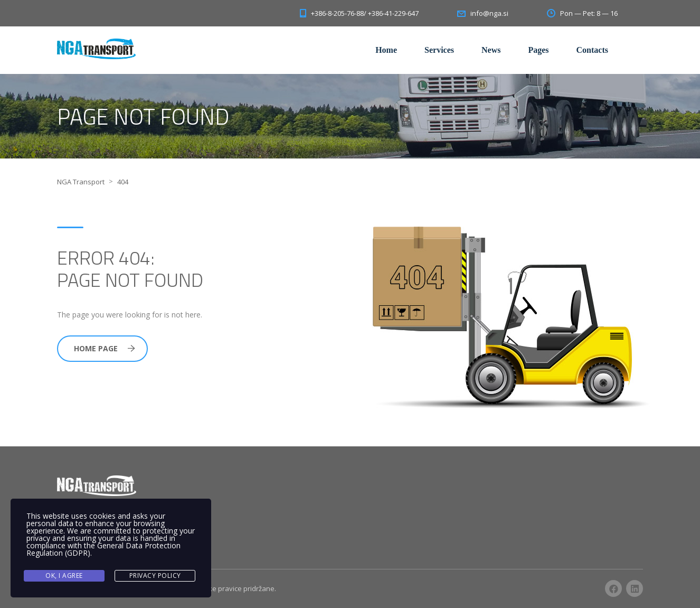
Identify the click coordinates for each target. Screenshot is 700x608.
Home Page (105, 348)
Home (386, 50)
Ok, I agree (64, 576)
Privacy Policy (155, 576)
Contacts (592, 50)
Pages (538, 50)
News (491, 50)
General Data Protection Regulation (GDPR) (103, 549)
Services (439, 50)
